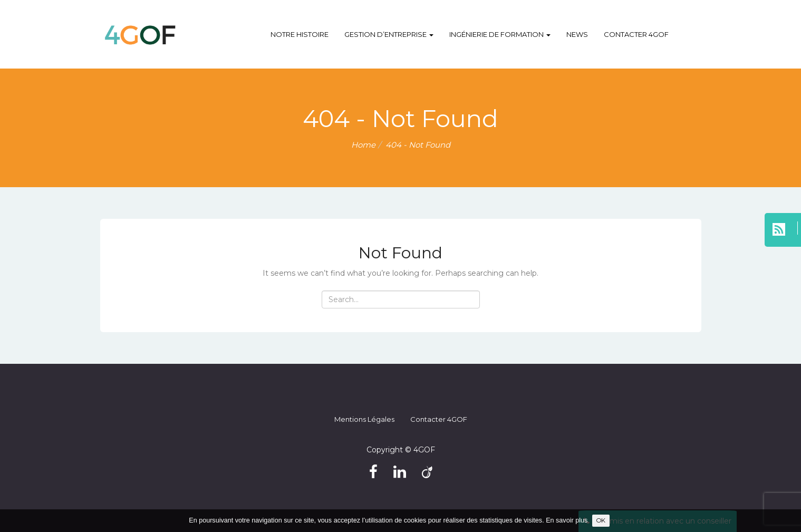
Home (363, 145)
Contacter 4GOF (636, 34)
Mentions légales (364, 419)
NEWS (577, 34)
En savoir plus (567, 520)
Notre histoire (300, 34)
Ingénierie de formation (500, 34)
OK (601, 520)
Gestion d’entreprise (389, 34)
